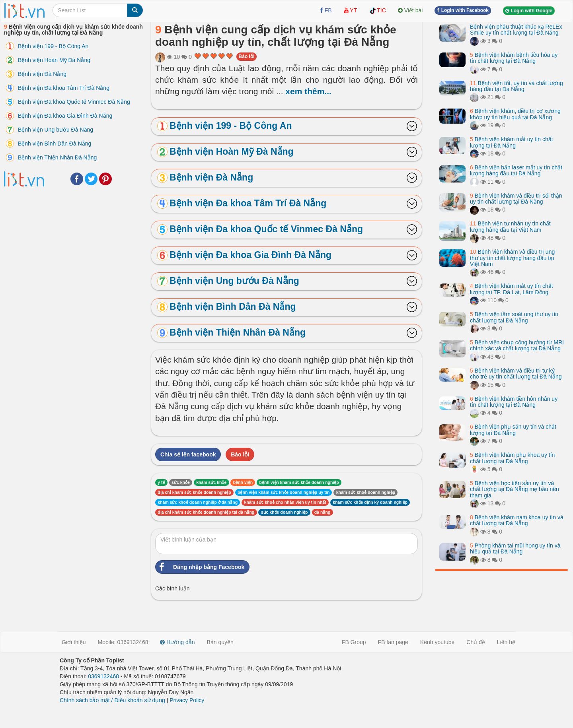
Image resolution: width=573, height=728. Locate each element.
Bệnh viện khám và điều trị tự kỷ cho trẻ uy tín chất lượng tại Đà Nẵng (516, 374)
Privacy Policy (187, 700)
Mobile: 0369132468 (123, 642)
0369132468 (103, 676)
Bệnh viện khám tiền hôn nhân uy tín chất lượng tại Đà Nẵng (514, 402)
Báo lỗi (247, 56)
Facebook (77, 179)
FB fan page (393, 642)
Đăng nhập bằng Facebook (200, 567)
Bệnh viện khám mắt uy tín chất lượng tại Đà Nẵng (512, 142)
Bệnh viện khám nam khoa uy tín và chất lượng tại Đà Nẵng (517, 520)
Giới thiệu (74, 642)
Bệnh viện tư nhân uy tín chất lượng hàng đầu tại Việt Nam (510, 226)
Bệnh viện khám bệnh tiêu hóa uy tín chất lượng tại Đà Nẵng (514, 58)
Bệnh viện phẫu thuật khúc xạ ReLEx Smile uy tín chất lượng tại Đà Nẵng (516, 30)
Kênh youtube (437, 642)
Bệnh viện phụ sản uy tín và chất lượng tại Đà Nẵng (513, 430)
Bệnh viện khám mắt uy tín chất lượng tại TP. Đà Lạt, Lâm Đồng (512, 289)
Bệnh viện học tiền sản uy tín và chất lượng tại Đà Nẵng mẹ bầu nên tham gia (515, 489)
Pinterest (105, 179)
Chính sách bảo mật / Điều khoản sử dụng (112, 700)
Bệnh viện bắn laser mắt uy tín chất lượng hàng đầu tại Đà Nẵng (516, 170)
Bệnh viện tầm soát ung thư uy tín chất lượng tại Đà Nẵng (514, 317)
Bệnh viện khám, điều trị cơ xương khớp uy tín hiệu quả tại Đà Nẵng (515, 114)
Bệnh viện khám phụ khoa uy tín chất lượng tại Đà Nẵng (512, 458)
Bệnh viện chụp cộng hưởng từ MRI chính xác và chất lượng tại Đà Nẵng (517, 345)
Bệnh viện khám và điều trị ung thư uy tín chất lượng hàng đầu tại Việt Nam (512, 258)
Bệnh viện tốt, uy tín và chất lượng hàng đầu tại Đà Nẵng (516, 86)
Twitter (91, 179)
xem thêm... (308, 91)
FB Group (354, 642)
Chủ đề (476, 642)
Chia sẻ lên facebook (188, 454)
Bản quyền (220, 642)
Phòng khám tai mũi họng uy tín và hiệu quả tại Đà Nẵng (515, 548)
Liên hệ (506, 642)
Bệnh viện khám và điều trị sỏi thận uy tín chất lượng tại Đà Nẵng (516, 199)
